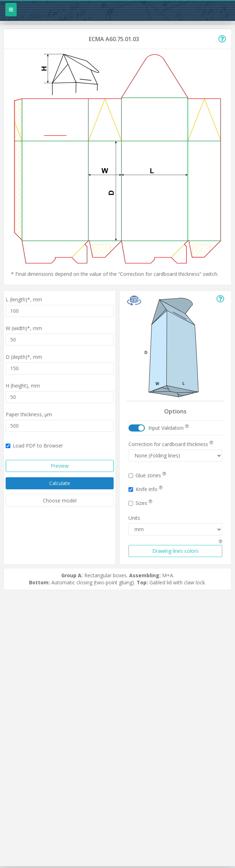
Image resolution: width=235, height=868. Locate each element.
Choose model (60, 500)
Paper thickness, (29, 414)
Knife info (145, 489)
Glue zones (147, 475)
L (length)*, (24, 299)
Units (134, 518)
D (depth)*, (24, 357)
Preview (60, 466)
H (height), (23, 386)
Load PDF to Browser (34, 446)
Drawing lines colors (175, 551)
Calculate (60, 483)
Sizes (140, 503)
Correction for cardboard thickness (171, 444)
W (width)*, (24, 328)
